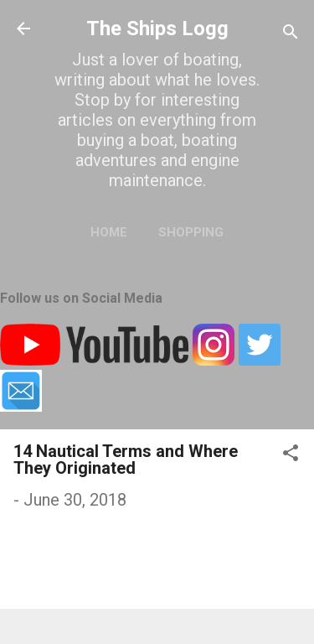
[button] (291, 455)
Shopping (191, 232)
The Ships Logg (157, 29)
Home (109, 232)
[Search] (291, 34)
